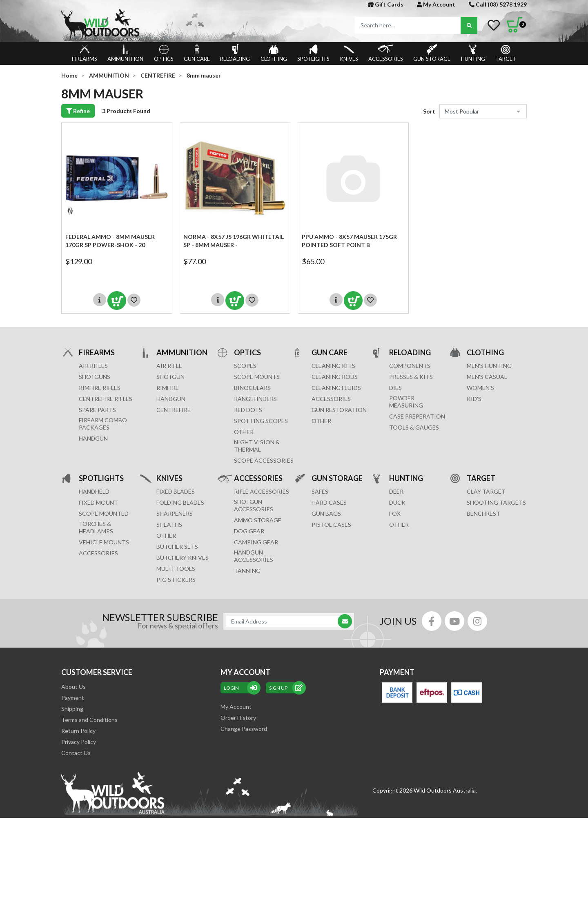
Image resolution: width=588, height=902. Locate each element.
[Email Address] (285, 621)
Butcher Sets (177, 547)
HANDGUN (171, 399)
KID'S (474, 399)
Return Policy (78, 731)
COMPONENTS (410, 366)
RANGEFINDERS (255, 399)
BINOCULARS (252, 388)
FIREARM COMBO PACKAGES (103, 424)
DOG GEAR (249, 531)
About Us (73, 687)
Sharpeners (175, 513)
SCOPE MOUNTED (104, 513)
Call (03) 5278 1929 (498, 4)
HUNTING (473, 53)
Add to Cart (117, 301)
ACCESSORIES (386, 53)
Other (166, 536)
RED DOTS (248, 410)
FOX (395, 513)
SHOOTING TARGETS (496, 502)
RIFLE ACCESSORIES (262, 491)
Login (241, 688)
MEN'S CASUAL (487, 377)
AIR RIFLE (169, 366)
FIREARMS (85, 53)
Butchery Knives (183, 558)
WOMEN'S (480, 388)
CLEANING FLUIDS (336, 388)
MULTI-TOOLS (176, 569)
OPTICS (164, 53)
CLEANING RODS (335, 377)
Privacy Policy (79, 742)
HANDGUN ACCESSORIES (254, 556)
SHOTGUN (170, 377)
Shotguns (95, 377)
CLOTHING (274, 53)
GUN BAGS (326, 513)
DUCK (397, 502)
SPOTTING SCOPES (261, 421)
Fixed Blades (176, 491)
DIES (395, 388)
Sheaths (169, 524)
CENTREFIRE (174, 410)
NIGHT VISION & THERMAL (257, 446)
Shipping (72, 709)
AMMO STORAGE (258, 520)
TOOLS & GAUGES (414, 427)
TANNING (247, 571)
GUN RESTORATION (339, 410)
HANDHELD (94, 491)
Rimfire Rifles (100, 388)
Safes (320, 491)
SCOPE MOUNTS (257, 377)
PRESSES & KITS (411, 377)
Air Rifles (93, 366)
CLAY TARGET (486, 491)
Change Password (244, 729)
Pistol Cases (331, 524)
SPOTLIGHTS (313, 53)
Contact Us (76, 753)
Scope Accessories (264, 460)
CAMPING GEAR (256, 542)
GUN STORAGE (432, 53)
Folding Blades (180, 502)
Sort (429, 111)
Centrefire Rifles (106, 399)
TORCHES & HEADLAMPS (96, 527)
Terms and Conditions (89, 720)
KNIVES (349, 53)
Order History (238, 718)
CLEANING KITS (333, 366)
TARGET (506, 53)
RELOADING (235, 53)
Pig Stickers (176, 580)
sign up (286, 688)
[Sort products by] (483, 111)
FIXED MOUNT (98, 502)
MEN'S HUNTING (489, 366)
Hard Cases (329, 502)
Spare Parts (97, 410)
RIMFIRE (168, 388)
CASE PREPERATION (417, 416)
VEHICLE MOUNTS (104, 542)
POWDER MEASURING (406, 402)
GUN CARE (197, 53)
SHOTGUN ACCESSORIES (254, 505)
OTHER (244, 432)
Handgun (93, 438)
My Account (436, 4)
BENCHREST (483, 513)
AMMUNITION (125, 53)
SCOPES (245, 366)
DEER (396, 491)
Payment (73, 698)
